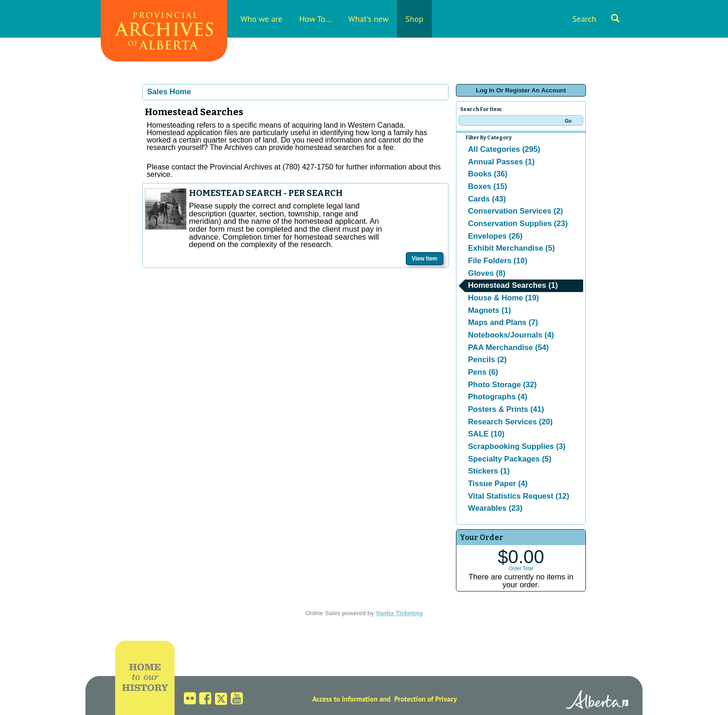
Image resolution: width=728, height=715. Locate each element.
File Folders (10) (498, 261)
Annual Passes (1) (501, 162)
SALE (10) (486, 434)
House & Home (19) (504, 298)
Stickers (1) (489, 471)
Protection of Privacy (426, 699)
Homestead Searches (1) (513, 285)
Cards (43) (487, 199)
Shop (414, 19)
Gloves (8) (487, 273)
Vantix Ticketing (399, 613)
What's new (368, 19)
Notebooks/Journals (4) (511, 335)
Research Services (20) (510, 422)
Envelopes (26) (495, 236)
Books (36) (488, 174)
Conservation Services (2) (516, 211)
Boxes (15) (487, 186)
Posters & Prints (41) (506, 409)
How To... (315, 19)
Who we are (261, 19)
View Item (425, 259)
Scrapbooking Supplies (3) (517, 446)
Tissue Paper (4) (498, 484)
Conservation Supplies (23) (518, 224)
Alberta (597, 701)
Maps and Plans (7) (503, 322)
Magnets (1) (490, 310)
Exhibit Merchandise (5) (511, 248)
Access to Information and (352, 699)
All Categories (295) (504, 149)
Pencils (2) (487, 360)
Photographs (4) (498, 397)
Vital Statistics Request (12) (519, 496)
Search (596, 19)
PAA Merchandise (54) (508, 348)
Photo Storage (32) (502, 385)
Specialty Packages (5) (510, 459)
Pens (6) (483, 372)
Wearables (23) (495, 508)
